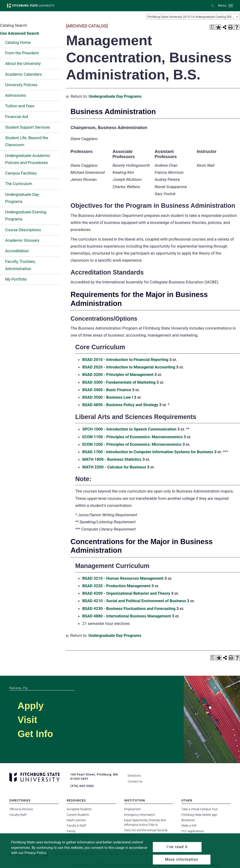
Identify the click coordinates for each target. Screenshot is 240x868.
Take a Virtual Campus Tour (200, 809)
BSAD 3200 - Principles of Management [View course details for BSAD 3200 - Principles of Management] (118, 375)
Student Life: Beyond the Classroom (27, 141)
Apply (31, 706)
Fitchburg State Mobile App (199, 814)
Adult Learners (76, 820)
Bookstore (188, 820)
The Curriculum (19, 184)
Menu (222, 6)
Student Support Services (28, 127)
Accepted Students (79, 809)
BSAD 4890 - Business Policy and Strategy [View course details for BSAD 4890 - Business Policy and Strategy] (120, 405)
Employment (133, 809)
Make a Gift (189, 825)
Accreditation (17, 251)
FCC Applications (193, 831)
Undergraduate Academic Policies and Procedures (28, 159)
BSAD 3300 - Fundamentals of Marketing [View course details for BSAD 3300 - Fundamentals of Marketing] (119, 382)
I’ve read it (177, 847)
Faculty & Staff (76, 825)
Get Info (35, 734)
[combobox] (193, 17)
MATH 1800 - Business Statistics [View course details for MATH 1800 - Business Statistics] (112, 459)
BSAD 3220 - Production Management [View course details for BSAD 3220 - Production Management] (116, 586)
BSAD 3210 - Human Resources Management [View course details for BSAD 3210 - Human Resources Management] (123, 578)
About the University (23, 63)
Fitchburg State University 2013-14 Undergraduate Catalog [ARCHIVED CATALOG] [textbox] (193, 17)
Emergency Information (140, 814)
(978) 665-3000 (82, 786)
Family (71, 831)
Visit (27, 720)
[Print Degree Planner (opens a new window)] (212, 27)
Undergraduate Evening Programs (26, 215)
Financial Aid (17, 117)
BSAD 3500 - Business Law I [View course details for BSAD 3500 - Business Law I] (108, 397)
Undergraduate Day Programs (22, 198)
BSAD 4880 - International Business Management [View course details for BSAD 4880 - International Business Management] (127, 616)
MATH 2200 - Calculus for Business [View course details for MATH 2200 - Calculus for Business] (114, 467)
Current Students (78, 814)
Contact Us (135, 781)
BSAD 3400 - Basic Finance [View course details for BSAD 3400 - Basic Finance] (107, 390)
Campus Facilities (21, 173)
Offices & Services (21, 809)
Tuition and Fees (20, 106)
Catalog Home (18, 42)
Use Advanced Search (19, 33)
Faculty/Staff (18, 814)
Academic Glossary (22, 240)
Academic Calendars (23, 74)
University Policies (21, 85)
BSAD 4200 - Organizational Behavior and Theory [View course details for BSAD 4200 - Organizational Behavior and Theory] (126, 593)
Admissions (16, 95)
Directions (134, 776)
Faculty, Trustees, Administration (20, 265)
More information (182, 859)
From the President (22, 53)
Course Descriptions (23, 230)
